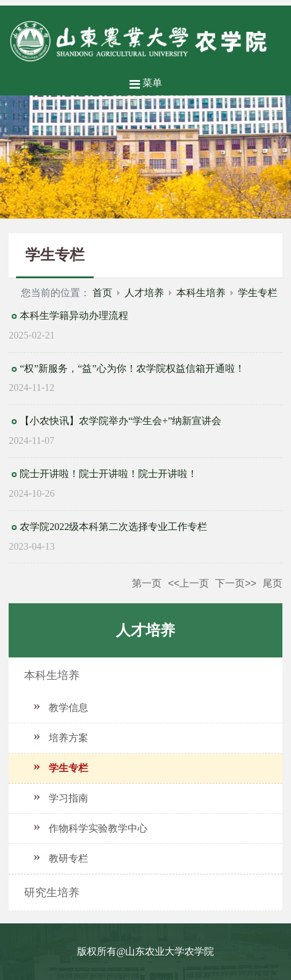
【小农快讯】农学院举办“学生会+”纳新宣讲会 (121, 421)
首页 (102, 293)
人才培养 (144, 293)
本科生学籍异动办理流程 (74, 315)
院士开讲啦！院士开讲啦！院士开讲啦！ (109, 474)
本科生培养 (201, 293)
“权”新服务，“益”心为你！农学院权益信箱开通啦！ (132, 368)
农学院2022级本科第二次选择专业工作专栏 (113, 527)
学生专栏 (258, 293)
